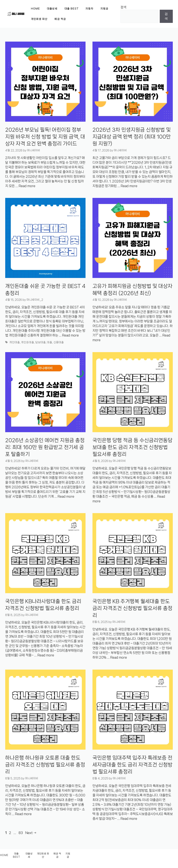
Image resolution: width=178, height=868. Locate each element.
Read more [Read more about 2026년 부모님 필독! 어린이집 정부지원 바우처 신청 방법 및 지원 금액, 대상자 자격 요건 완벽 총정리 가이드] (27, 186)
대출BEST (16, 855)
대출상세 (52, 9)
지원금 (104, 9)
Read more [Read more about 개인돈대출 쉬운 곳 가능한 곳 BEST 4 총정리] (70, 335)
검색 (123, 7)
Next (31, 833)
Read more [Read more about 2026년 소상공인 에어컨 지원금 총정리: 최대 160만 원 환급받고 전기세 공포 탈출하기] (66, 496)
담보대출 (41, 342)
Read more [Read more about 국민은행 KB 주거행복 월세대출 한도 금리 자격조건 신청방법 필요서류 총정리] (119, 657)
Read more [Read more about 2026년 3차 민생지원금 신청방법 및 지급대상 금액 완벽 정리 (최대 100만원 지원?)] (129, 186)
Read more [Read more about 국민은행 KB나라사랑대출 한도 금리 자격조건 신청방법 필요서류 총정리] (46, 655)
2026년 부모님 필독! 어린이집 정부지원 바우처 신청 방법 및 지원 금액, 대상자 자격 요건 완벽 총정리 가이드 (45, 137)
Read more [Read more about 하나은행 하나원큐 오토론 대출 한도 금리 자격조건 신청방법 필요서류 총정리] (23, 814)
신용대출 (59, 342)
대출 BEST (72, 9)
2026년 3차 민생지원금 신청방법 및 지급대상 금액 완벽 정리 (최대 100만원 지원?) (132, 137)
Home (35, 9)
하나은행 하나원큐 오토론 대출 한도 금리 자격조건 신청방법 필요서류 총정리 (45, 765)
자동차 (89, 9)
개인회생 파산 (39, 19)
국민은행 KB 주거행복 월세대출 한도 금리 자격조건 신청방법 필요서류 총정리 (132, 608)
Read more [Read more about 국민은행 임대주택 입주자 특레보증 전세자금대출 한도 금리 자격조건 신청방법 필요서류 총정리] (129, 819)
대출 (50, 342)
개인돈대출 (28, 342)
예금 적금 (60, 19)
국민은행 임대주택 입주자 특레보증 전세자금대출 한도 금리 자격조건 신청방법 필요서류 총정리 (132, 765)
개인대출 (15, 342)
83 (21, 833)
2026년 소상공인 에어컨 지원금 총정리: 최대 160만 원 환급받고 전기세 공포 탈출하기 (45, 447)
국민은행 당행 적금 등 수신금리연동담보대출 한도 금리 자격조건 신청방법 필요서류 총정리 (132, 447)
